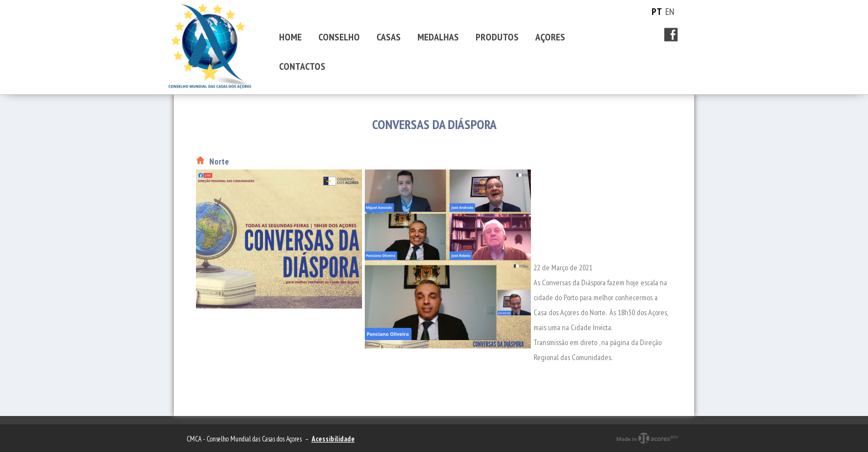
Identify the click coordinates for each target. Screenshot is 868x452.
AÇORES (550, 37)
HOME (290, 37)
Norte (219, 161)
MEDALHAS (438, 37)
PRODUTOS (497, 37)
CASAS (389, 37)
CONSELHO (339, 37)
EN (670, 12)
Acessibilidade (333, 439)
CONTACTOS (302, 66)
